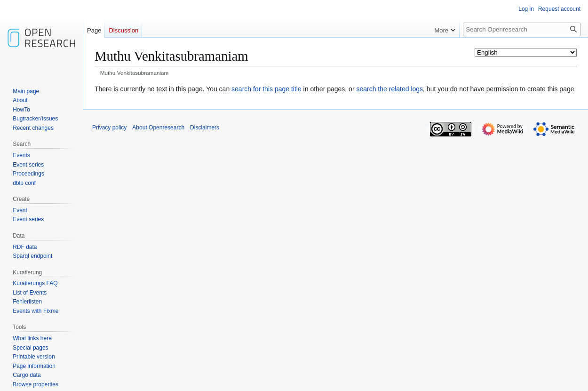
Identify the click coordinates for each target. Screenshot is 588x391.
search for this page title (266, 89)
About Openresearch (158, 128)
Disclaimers (205, 128)
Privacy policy (109, 128)
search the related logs (389, 89)
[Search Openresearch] (522, 29)
